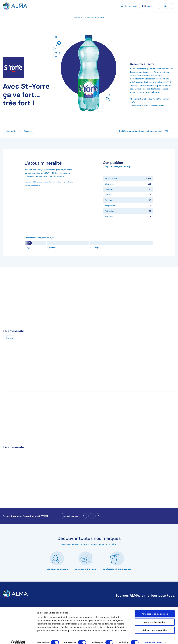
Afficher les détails (153, 638)
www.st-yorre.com (74, 516)
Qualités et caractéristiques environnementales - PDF (146, 131)
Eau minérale (89, 18)
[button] (150, 6)
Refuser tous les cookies (155, 626)
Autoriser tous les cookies (155, 610)
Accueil (77, 18)
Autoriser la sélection (155, 618)
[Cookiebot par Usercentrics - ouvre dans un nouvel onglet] (18, 639)
